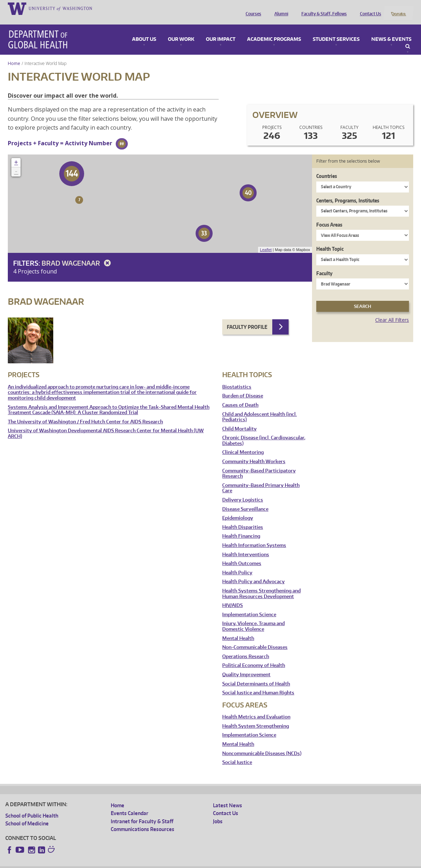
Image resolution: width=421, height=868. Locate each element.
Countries (327, 167)
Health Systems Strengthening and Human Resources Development (261, 584)
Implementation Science (249, 605)
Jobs (218, 812)
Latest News (228, 796)
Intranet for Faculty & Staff (142, 812)
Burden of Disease (243, 387)
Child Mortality (239, 419)
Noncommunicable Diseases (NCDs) (262, 744)
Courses (252, 8)
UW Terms (128, 862)
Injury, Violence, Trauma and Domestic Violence (253, 617)
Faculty (324, 264)
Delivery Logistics (243, 490)
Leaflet (266, 240)
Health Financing (241, 527)
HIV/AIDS (233, 596)
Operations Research (246, 647)
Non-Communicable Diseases (255, 638)
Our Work (181, 30)
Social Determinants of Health (256, 674)
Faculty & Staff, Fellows (322, 8)
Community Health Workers (254, 452)
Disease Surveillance (245, 500)
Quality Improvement (246, 665)
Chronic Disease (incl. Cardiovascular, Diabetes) (264, 431)
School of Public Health (32, 806)
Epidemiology (238, 509)
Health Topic (330, 240)
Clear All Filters (392, 311)
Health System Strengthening (256, 717)
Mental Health (238, 629)
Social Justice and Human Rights (258, 683)
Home (14, 54)
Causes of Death (240, 395)
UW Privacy (99, 862)
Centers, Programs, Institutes (348, 191)
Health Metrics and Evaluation (256, 708)
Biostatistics (237, 377)
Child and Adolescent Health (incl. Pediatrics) (259, 408)
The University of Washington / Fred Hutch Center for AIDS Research (85, 412)
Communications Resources (143, 820)
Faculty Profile (247, 317)
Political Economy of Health (254, 656)
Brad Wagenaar (77, 253)
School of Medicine (27, 814)
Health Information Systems (254, 536)
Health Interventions (246, 545)
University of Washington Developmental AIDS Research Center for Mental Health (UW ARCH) (106, 424)
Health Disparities (243, 518)
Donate (398, 8)
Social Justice (237, 753)
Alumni (280, 8)
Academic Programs (274, 30)
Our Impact (221, 30)
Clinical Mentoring (243, 443)
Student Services (336, 30)
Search (408, 37)
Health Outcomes (242, 554)
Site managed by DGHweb (170, 862)
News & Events (391, 30)
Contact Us (369, 8)
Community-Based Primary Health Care (261, 479)
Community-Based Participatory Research (259, 464)
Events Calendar (130, 804)
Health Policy (237, 563)
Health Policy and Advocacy (253, 572)
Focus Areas (329, 215)
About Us (144, 30)
